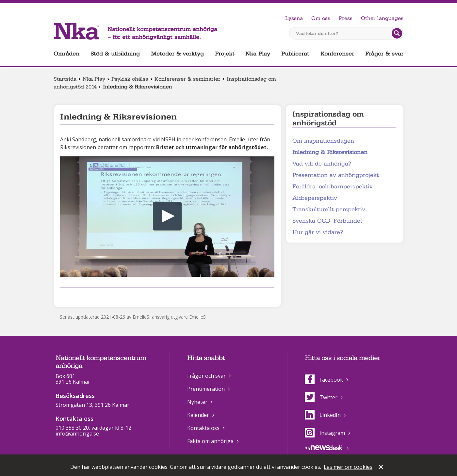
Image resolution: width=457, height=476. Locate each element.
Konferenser (337, 54)
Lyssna (294, 18)
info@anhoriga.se (77, 434)
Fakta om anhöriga (210, 441)
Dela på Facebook (64, 296)
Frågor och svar (206, 376)
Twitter (321, 397)
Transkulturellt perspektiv (329, 209)
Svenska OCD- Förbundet (327, 221)
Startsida (65, 79)
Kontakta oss (203, 428)
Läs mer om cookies (348, 467)
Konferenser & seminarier (188, 79)
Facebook (324, 380)
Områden (66, 54)
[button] (167, 216)
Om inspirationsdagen (323, 141)
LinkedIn (323, 415)
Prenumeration (206, 389)
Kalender (198, 415)
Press (346, 18)
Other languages (382, 18)
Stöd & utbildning (115, 54)
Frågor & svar (384, 54)
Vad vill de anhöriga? (322, 164)
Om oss (321, 18)
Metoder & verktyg (177, 54)
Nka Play (258, 54)
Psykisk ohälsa (130, 79)
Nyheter (197, 402)
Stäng (382, 468)
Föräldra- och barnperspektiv (333, 187)
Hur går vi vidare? (318, 232)
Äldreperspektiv (315, 198)
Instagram (325, 433)
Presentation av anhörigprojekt (336, 175)
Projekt (225, 54)
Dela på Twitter (74, 296)
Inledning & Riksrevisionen (330, 152)
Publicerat (295, 54)
